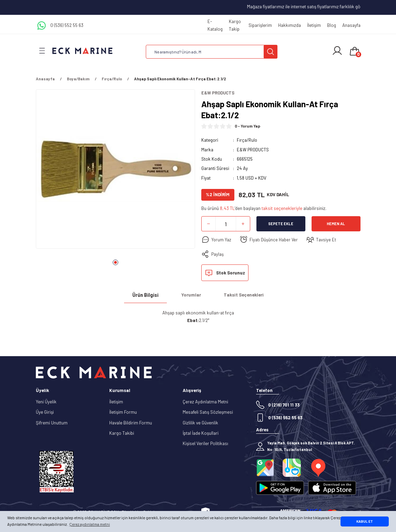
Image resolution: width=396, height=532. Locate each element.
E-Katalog (215, 25)
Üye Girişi (45, 412)
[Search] (212, 52)
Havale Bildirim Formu (131, 423)
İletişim (314, 25)
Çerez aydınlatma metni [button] (90, 524)
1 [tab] (115, 262)
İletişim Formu (123, 412)
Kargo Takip (235, 25)
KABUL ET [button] (365, 521)
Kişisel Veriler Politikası (205, 444)
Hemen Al (336, 224)
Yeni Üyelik (46, 402)
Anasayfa (351, 25)
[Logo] (82, 51)
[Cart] (355, 52)
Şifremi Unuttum (52, 423)
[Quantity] (226, 224)
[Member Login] (337, 51)
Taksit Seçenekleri (244, 295)
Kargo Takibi (122, 433)
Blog (332, 25)
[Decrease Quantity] (209, 224)
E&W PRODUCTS (253, 150)
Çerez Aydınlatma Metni (205, 402)
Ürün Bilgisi (145, 295)
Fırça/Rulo (247, 140)
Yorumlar (191, 295)
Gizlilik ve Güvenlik (200, 423)
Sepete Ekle (281, 224)
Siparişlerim (260, 25)
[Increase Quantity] (243, 224)
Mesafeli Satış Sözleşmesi (208, 412)
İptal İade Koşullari (201, 433)
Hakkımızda (290, 25)
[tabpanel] (115, 171)
